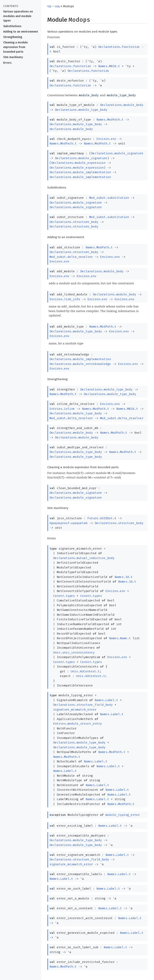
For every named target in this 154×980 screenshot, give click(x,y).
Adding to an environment (21, 32)
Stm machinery (13, 57)
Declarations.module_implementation (80, 172)
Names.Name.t (120, 638)
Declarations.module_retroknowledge (80, 364)
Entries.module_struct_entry (78, 724)
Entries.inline (62, 409)
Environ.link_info (65, 299)
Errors (7, 63)
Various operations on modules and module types (18, 16)
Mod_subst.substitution (109, 198)
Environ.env (106, 139)
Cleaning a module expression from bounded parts (15, 47)
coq (57, 6)
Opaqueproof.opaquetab (68, 523)
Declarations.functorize (119, 47)
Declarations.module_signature (117, 153)
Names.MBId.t (109, 66)
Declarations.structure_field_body (83, 705)
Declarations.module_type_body (81, 110)
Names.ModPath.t (110, 120)
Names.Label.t (106, 700)
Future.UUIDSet (100, 518)
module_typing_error (123, 815)
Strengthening (13, 37)
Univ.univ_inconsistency (74, 652)
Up (49, 6)
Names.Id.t (124, 577)
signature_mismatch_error (75, 710)
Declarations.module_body (122, 105)
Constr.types (64, 596)
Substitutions (12, 26)
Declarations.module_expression (78, 163)
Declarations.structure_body (74, 222)
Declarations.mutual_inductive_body (84, 558)
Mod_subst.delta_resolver (71, 257)
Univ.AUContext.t (85, 671)
